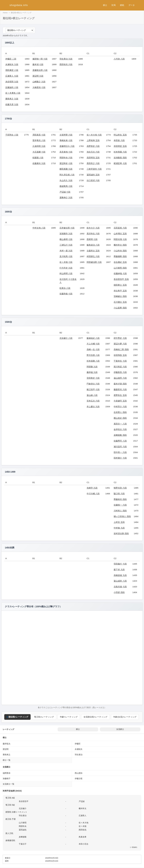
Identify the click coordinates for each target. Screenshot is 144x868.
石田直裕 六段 (120, 228)
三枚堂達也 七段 (94, 169)
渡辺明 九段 (38, 76)
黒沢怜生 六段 (93, 234)
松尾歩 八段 (65, 288)
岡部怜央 (23, 826)
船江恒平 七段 (93, 389)
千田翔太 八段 (12, 135)
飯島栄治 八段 (93, 245)
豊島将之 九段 (12, 99)
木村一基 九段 (66, 251)
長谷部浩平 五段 (121, 279)
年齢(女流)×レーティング (125, 717)
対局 (114, 5)
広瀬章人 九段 (12, 76)
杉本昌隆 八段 (93, 361)
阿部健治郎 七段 (94, 262)
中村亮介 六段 (120, 407)
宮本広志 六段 (93, 401)
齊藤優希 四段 (120, 256)
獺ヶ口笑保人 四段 (122, 516)
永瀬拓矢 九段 (12, 64)
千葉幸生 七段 (120, 361)
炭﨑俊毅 (23, 837)
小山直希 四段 (120, 308)
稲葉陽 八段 (38, 158)
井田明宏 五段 (120, 146)
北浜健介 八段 (66, 338)
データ (132, 5)
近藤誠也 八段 (12, 87)
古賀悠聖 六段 (66, 135)
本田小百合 (84, 844)
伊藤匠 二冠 (11, 59)
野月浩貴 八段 (93, 355)
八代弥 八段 (119, 59)
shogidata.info (19, 5)
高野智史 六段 (93, 146)
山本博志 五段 (120, 234)
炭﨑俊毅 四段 (120, 435)
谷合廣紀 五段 (120, 262)
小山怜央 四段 (120, 251)
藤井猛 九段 (92, 372)
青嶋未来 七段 (66, 140)
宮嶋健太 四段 (120, 296)
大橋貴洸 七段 (39, 87)
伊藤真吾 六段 (120, 372)
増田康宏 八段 (12, 70)
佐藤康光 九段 (39, 163)
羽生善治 (79, 755)
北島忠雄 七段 (120, 587)
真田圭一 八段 (120, 424)
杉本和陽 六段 (120, 152)
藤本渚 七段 (38, 64)
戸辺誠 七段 (65, 192)
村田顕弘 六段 (93, 256)
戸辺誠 (82, 801)
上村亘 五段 (119, 522)
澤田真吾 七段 (39, 135)
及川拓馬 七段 (66, 256)
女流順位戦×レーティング (95, 717)
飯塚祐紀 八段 (93, 338)
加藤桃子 (7, 779)
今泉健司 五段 (120, 401)
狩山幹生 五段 (120, 135)
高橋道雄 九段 (120, 575)
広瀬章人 (83, 816)
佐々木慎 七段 (66, 262)
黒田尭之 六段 (93, 163)
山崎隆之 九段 (39, 82)
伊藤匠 (78, 744)
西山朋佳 (79, 773)
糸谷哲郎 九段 (12, 82)
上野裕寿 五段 (93, 140)
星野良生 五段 (120, 395)
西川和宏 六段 (120, 367)
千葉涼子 (23, 844)
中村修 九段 (119, 528)
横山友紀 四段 (120, 418)
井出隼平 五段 (120, 291)
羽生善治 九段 (66, 59)
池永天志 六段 (93, 152)
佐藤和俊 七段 (66, 294)
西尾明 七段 (92, 239)
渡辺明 (6, 749)
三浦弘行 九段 (66, 245)
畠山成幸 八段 (120, 581)
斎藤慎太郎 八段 (40, 70)
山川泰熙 (23, 823)
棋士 (105, 5)
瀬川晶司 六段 (120, 447)
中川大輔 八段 (93, 494)
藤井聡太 (7, 744)
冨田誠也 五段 (93, 175)
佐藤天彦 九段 (12, 104)
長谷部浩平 (24, 801)
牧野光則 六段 (120, 488)
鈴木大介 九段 (93, 228)
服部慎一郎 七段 (40, 59)
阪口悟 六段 (119, 494)
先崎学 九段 (92, 488)
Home (5, 13)
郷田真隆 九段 (66, 169)
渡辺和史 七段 (66, 163)
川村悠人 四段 (120, 511)
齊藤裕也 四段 (120, 499)
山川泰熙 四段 (120, 268)
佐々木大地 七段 (94, 135)
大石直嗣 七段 (39, 152)
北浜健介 (23, 808)
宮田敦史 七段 (93, 378)
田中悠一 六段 (120, 452)
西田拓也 (83, 830)
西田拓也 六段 (66, 64)
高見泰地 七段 (66, 152)
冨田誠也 (23, 830)
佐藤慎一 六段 (120, 505)
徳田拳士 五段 (120, 285)
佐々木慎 (83, 826)
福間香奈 (7, 773)
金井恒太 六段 (120, 429)
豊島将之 (7, 755)
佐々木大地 (84, 823)
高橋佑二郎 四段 (121, 349)
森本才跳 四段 (120, 384)
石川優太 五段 (120, 302)
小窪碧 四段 (119, 592)
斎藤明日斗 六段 (67, 146)
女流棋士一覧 (9, 784)
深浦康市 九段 (66, 234)
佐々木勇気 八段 (13, 93)
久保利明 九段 (39, 146)
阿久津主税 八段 (67, 175)
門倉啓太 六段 (93, 384)
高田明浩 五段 (93, 158)
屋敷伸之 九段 (66, 197)
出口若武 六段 (93, 180)
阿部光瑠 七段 (120, 239)
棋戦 (122, 5)
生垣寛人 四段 (120, 412)
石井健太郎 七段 (67, 228)
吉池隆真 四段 (120, 158)
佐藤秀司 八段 (120, 441)
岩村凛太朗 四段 (121, 533)
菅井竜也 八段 (39, 140)
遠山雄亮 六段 (120, 378)
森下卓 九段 (119, 570)
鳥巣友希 (83, 837)
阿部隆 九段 (92, 367)
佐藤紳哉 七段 (120, 273)
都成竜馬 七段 (66, 186)
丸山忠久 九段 (66, 180)
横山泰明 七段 (66, 239)
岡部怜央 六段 (66, 158)
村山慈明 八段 (66, 273)
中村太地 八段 (39, 228)
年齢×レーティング (69, 717)
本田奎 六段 (119, 140)
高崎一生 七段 (93, 349)
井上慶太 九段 (93, 407)
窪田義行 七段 (120, 564)
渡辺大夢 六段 (120, 344)
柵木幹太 (83, 808)
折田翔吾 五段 (120, 355)
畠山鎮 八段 (92, 395)
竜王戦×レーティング (44, 717)
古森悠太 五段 (93, 251)
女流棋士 (120, 729)
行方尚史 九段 (66, 268)
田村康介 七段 (120, 458)
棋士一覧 (7, 760)
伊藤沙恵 (79, 779)
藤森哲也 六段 (120, 389)
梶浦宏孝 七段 (120, 163)
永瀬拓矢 (79, 749)
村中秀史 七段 (120, 338)
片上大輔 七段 (93, 344)
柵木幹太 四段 (120, 245)
